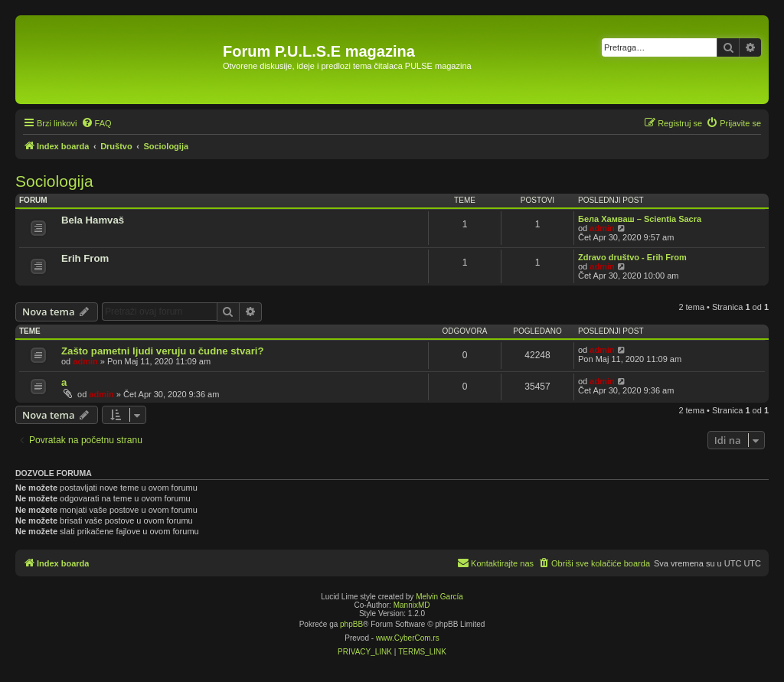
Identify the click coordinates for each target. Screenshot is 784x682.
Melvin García (439, 597)
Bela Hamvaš (93, 220)
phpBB (351, 624)
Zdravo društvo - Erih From (632, 257)
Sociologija (54, 181)
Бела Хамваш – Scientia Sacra (640, 219)
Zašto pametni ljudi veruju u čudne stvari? (163, 351)
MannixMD (412, 605)
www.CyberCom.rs (408, 638)
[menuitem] (96, 123)
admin (602, 228)
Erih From (85, 258)
